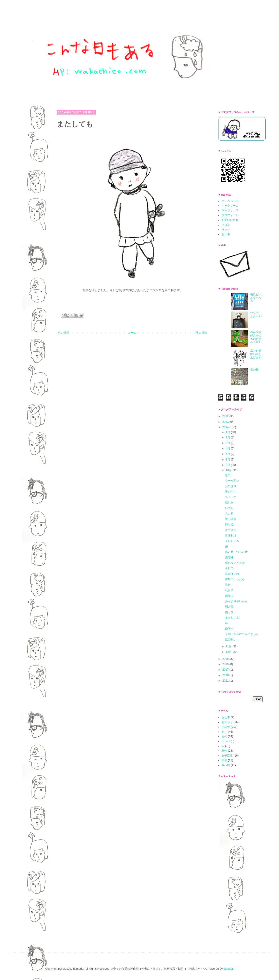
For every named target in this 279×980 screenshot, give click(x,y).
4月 (228, 449)
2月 (228, 438)
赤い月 (229, 514)
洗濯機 (229, 557)
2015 (226, 659)
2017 (226, 670)
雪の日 (254, 370)
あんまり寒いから (236, 601)
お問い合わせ (230, 220)
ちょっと (231, 497)
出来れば (231, 535)
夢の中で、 (232, 492)
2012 (226, 416)
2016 (226, 664)
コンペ (226, 741)
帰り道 (229, 524)
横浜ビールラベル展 (256, 298)
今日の (229, 568)
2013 (226, 422)
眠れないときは (235, 563)
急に (228, 475)
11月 (229, 646)
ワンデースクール (256, 315)
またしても (232, 541)
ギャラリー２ (230, 210)
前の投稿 (201, 333)
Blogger (228, 969)
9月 (228, 465)
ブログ (226, 225)
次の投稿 (64, 333)
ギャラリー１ (230, 206)
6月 (228, 454)
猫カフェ (231, 612)
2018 (226, 675)
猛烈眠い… (232, 639)
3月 (228, 443)
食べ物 (226, 765)
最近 (228, 585)
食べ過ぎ (231, 519)
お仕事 (226, 234)
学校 (224, 760)
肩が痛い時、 (234, 574)
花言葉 (229, 590)
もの (224, 736)
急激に (229, 596)
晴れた (229, 503)
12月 (229, 652)
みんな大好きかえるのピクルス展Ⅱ (256, 337)
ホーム (132, 333)
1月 (228, 432)
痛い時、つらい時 (236, 552)
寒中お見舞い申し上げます (256, 354)
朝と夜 (229, 607)
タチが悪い (232, 481)
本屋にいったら (235, 579)
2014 (226, 427)
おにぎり (231, 486)
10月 (229, 470)
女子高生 (227, 756)
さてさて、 (232, 530)
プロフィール (230, 215)
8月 (228, 460)
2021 (226, 681)
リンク (226, 230)
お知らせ (227, 722)
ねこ (224, 732)
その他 (226, 727)
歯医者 (229, 629)
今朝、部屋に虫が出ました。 (243, 634)
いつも (229, 508)
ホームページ (230, 201)
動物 (224, 751)
